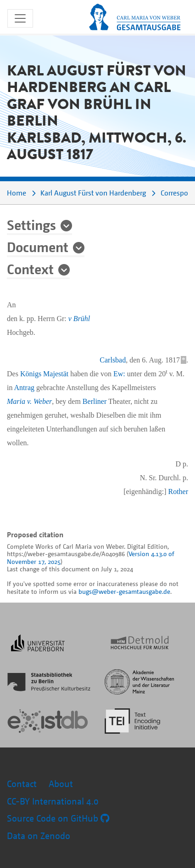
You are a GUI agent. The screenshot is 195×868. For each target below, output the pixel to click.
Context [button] (30, 269)
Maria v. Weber (29, 401)
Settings (31, 224)
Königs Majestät (44, 374)
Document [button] (38, 247)
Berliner (95, 401)
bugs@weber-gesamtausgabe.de (124, 591)
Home (17, 193)
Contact (22, 784)
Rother (178, 491)
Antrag (24, 388)
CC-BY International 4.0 (53, 801)
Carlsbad (113, 360)
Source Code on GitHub (58, 818)
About (61, 784)
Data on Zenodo (39, 836)
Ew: (119, 374)
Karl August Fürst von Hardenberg (93, 193)
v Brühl (79, 319)
